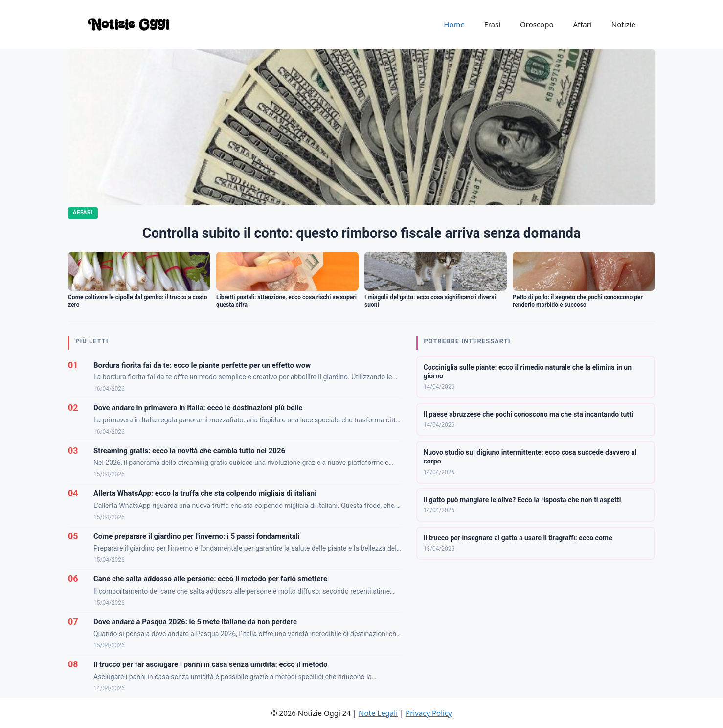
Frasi (492, 24)
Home (454, 24)
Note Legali (378, 713)
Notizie (623, 24)
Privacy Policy (429, 713)
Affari (582, 24)
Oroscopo (537, 24)
